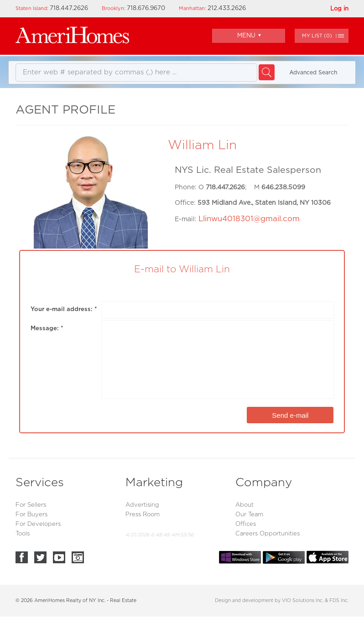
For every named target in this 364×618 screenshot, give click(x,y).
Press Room (143, 515)
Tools (23, 534)
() (317, 36)
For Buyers (31, 515)
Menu (249, 35)
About (244, 505)
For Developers (38, 524)
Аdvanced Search (313, 73)
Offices (246, 524)
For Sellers (31, 505)
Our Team (249, 515)
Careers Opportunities (268, 534)
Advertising (142, 505)
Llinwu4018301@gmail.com (249, 219)
